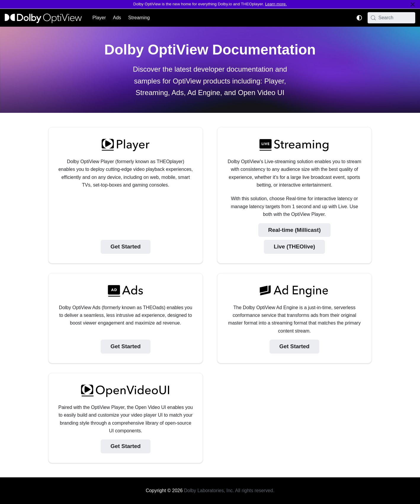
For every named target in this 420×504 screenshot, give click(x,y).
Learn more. (276, 4)
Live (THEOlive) (294, 247)
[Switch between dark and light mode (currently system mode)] (359, 18)
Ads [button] (117, 18)
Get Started (126, 247)
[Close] (413, 4)
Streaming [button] (139, 18)
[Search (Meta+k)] (392, 18)
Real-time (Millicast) (294, 230)
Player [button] (99, 18)
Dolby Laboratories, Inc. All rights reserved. (229, 491)
